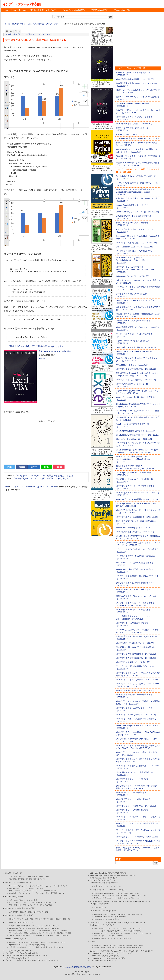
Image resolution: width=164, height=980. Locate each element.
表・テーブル (34, 893)
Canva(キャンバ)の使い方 (99, 951)
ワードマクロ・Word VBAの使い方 (18, 882)
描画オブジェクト (39, 879)
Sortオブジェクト (24, 931)
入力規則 (12, 947)
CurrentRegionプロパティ (56, 942)
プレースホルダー (113, 896)
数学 (65, 919)
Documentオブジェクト (17, 886)
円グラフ (27, 902)
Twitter (9, 467)
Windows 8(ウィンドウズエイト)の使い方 (108, 933)
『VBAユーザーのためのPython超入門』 (105, 956)
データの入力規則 (46, 905)
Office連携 (13, 893)
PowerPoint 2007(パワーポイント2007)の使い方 (110, 917)
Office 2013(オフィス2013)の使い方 (132, 923)
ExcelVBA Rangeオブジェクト (16, 939)
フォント (39, 891)
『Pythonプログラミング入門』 (44, 10)
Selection (32, 888)
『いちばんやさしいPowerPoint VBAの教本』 (22, 953)
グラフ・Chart (52, 24)
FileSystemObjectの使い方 (100, 875)
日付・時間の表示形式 (40, 912)
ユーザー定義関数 (57, 933)
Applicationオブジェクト (17, 928)
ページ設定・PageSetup (35, 886)
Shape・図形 (44, 893)
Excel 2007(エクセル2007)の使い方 (130, 914)
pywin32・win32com (134, 947)
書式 (96, 886)
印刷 (14, 879)
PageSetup (49, 935)
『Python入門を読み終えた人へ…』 (103, 961)
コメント (31, 947)
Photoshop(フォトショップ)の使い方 (124, 951)
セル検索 (52, 947)
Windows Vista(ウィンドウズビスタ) (130, 931)
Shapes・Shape (15, 935)
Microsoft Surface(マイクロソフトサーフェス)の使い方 (112, 938)
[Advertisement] (46, 442)
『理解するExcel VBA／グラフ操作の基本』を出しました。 (37, 346)
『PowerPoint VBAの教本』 (73, 10)
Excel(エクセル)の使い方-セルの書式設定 (20, 908)
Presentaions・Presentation (103, 893)
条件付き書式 (14, 912)
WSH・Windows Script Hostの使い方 (104, 878)
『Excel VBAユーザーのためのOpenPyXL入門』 (108, 958)
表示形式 (44, 945)
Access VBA (116, 901)
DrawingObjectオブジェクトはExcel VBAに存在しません (41, 478)
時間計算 (20, 919)
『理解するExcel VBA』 (100, 10)
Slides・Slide (129, 893)
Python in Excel (138, 945)
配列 (19, 926)
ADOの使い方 (121, 873)
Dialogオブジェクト (62, 935)
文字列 (46, 919)
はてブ (34, 467)
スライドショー (123, 898)
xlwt (116, 945)
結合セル (60, 947)
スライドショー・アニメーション (110, 886)
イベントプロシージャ (38, 926)
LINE (46, 467)
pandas (128, 945)
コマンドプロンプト (135, 928)
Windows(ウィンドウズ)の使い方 (102, 925)
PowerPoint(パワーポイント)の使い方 (104, 883)
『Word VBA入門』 (122, 10)
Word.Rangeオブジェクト (18, 888)
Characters (63, 931)
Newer (9, 31)
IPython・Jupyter (100, 947)
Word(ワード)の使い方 (13, 873)
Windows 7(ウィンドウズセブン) (105, 931)
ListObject (13, 931)
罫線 (38, 947)
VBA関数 (25, 926)
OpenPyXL (98, 945)
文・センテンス (28, 891)
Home (6, 10)
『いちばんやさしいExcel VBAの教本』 (20, 951)
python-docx (112, 947)
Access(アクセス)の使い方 (100, 901)
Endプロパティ (27, 942)
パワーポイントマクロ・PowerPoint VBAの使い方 (108, 890)
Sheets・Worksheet (52, 928)
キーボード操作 (37, 902)
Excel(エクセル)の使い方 (14, 897)
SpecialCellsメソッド (16, 945)
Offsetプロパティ (40, 942)
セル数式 (44, 947)
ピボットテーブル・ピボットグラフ (26, 905)
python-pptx (121, 947)
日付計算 (12, 919)
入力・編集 (13, 877)
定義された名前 (29, 933)
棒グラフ (19, 902)
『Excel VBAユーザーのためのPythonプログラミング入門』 (112, 953)
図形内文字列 (27, 935)
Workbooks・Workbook (35, 928)
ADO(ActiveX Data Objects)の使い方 (136, 901)
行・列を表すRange (32, 945)
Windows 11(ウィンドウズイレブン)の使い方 (109, 936)
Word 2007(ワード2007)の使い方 (105, 914)
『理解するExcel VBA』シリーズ (17, 958)
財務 (52, 919)
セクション (49, 886)
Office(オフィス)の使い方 (99, 904)
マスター (138, 893)
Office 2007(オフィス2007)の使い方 (103, 911)
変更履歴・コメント (58, 893)
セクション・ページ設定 (27, 877)
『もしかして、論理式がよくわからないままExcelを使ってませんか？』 (32, 960)
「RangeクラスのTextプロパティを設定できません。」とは (44, 476)
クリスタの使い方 (146, 951)
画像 (133, 896)
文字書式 (29, 879)
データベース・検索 (30, 900)
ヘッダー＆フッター (62, 886)
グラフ (12, 902)
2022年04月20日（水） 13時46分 (20, 34)
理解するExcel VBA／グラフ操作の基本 (55, 351)
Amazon (42, 358)
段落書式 (21, 879)
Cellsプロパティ (15, 942)
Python (93, 942)
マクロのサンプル (53, 926)
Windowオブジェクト (51, 891)
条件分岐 (12, 926)
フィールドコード (43, 877)
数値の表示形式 (25, 912)
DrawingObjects (38, 935)
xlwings (106, 945)
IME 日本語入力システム (102, 928)
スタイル (40, 888)
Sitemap (23, 10)
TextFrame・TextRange (102, 898)
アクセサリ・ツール (119, 928)
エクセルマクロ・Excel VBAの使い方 (28, 24)
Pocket (59, 467)
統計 (70, 919)
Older (17, 31)
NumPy (121, 945)
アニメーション (136, 898)
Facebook (22, 467)
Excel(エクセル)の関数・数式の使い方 (19, 915)
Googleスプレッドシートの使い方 (102, 880)
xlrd (111, 945)
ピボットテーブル (43, 933)
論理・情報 (29, 919)
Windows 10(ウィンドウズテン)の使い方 (137, 933)
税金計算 (58, 919)
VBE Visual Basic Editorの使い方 (102, 873)
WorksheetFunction (16, 933)
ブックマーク (23, 893)
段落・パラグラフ (15, 891)
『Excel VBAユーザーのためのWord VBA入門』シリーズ (26, 956)
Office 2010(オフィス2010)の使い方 (103, 923)
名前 (20, 900)
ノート (114, 898)
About (14, 10)
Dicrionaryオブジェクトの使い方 (123, 875)
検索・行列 (38, 919)
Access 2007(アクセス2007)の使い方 (107, 919)
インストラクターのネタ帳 (22, 4)
